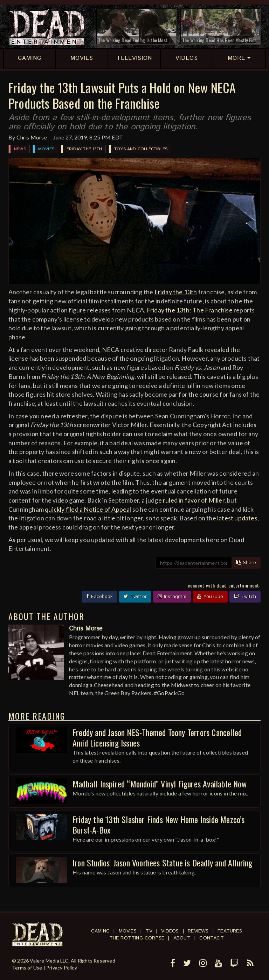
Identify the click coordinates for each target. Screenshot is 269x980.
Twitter (135, 597)
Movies (46, 149)
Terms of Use (27, 968)
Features (230, 931)
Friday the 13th (84, 149)
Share (246, 563)
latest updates (237, 518)
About (182, 938)
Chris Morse (32, 137)
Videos (170, 931)
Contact (211, 938)
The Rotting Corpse (137, 938)
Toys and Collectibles (141, 149)
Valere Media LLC (49, 961)
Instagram (172, 597)
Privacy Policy (62, 968)
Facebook (99, 597)
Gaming (100, 931)
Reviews (198, 931)
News (20, 149)
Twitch (245, 597)
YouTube (210, 597)
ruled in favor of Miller (194, 500)
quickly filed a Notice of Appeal (88, 509)
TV (149, 931)
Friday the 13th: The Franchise (190, 310)
